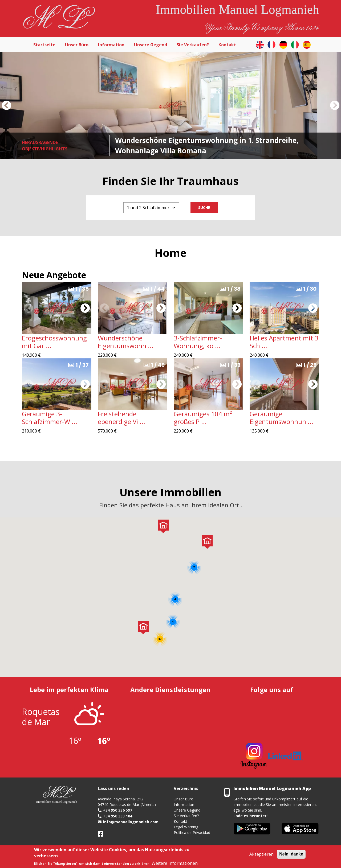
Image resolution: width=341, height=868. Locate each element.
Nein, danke (291, 854)
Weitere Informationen (175, 863)
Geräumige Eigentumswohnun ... (281, 418)
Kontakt (227, 45)
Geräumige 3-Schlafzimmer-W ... (50, 418)
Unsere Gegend (151, 45)
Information (111, 45)
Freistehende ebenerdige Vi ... (121, 418)
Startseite (44, 45)
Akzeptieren (261, 854)
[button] (6, 105)
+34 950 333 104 (118, 816)
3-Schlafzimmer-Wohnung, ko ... (198, 342)
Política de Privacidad (192, 832)
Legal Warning (186, 827)
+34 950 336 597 (118, 810)
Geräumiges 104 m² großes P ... (203, 418)
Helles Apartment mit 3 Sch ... (284, 342)
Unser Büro (77, 45)
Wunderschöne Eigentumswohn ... (126, 342)
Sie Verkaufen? (193, 45)
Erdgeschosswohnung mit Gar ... (54, 342)
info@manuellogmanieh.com (131, 822)
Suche (204, 207)
